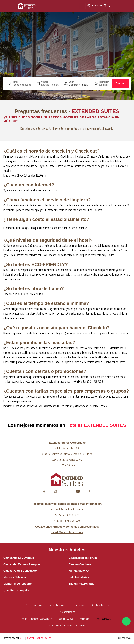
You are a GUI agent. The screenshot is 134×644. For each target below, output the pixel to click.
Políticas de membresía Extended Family (37, 619)
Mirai (22, 638)
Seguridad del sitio (66, 619)
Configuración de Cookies (39, 638)
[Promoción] (104, 85)
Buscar (120, 83)
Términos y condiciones (34, 605)
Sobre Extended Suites (100, 605)
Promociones (85, 619)
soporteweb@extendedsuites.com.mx (67, 510)
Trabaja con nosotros (67, 612)
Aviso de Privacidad (57, 605)
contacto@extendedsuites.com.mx (67, 532)
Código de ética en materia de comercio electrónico (67, 626)
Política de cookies (78, 605)
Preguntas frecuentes (104, 619)
